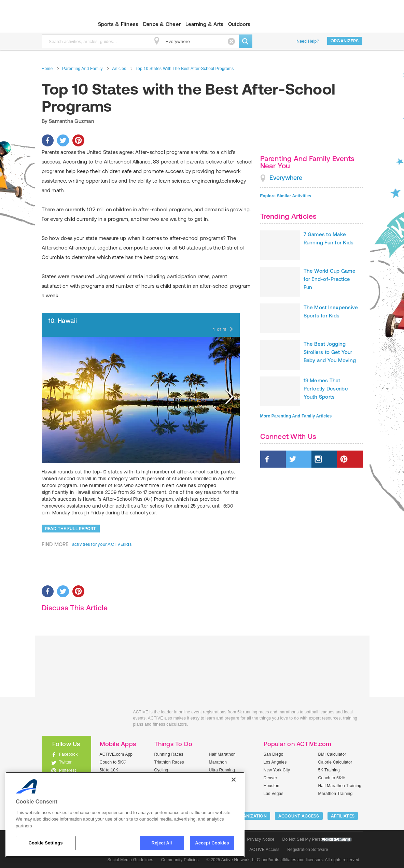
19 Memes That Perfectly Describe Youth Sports (326, 389)
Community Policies (180, 860)
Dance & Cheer (162, 24)
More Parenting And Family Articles (296, 416)
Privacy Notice (261, 839)
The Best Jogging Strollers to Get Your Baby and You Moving (330, 352)
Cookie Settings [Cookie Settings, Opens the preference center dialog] (45, 843)
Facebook (68, 754)
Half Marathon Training (340, 786)
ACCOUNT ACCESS (299, 816)
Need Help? (308, 41)
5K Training (329, 770)
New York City (277, 770)
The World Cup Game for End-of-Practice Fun (330, 279)
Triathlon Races (169, 762)
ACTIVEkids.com (61, 24)
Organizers (345, 41)
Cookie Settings (337, 839)
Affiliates (343, 816)
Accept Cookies (212, 843)
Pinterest (68, 770)
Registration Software (308, 850)
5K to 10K (109, 770)
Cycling (161, 770)
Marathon (218, 762)
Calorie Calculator (335, 762)
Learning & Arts (205, 24)
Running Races (169, 754)
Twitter (65, 762)
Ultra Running (222, 770)
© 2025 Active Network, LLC (233, 860)
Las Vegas (274, 794)
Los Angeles (275, 762)
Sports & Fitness (118, 24)
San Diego (274, 754)
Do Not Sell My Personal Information (317, 839)
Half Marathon (222, 754)
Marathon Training (336, 794)
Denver (270, 778)
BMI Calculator (332, 754)
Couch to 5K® (113, 762)
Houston (271, 786)
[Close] (234, 780)
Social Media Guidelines (130, 860)
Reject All (162, 843)
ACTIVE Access (264, 850)
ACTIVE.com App (116, 754)
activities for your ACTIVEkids (102, 544)
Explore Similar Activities (286, 196)
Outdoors (239, 24)
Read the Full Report (71, 529)
